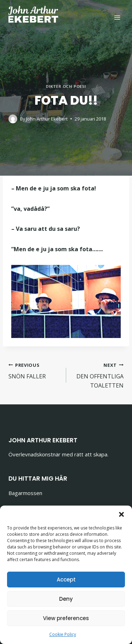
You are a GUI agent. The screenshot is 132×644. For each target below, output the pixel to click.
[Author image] (13, 119)
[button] (121, 514)
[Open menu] (117, 17)
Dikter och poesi (66, 86)
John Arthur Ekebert (47, 119)
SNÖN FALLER (34, 370)
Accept (66, 580)
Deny (66, 599)
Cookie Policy (63, 634)
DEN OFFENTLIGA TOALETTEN (98, 375)
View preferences (66, 618)
